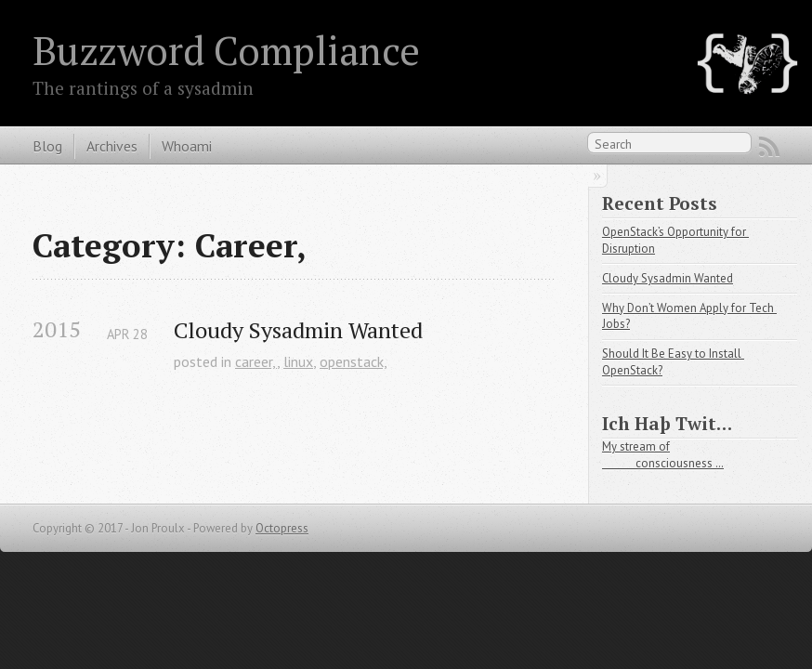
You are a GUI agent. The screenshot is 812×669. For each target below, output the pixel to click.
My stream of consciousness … (663, 455)
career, (256, 361)
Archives (112, 146)
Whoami (187, 146)
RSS (769, 147)
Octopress (282, 528)
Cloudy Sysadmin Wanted (298, 330)
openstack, (354, 361)
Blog (47, 146)
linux (298, 361)
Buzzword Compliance (226, 50)
